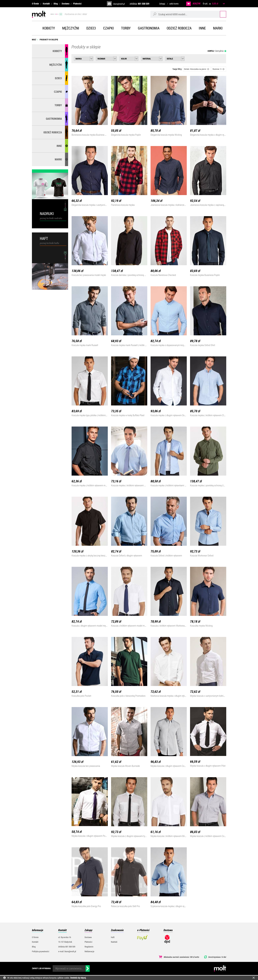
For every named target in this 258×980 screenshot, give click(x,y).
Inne (202, 28)
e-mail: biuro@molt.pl (67, 951)
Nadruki (114, 942)
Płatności (77, 4)
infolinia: (139, 4)
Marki (218, 28)
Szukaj (220, 14)
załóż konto (174, 4)
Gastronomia (149, 28)
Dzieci (91, 28)
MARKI (58, 159)
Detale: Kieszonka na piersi (197, 69)
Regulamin (89, 947)
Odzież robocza (179, 28)
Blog (56, 4)
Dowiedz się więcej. (78, 978)
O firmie (35, 4)
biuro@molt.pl (119, 4)
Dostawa (65, 4)
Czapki (109, 28)
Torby (126, 28)
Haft (113, 937)
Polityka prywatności (41, 951)
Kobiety (49, 28)
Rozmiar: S (219, 69)
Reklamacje (89, 951)
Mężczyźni (71, 28)
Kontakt (46, 4)
